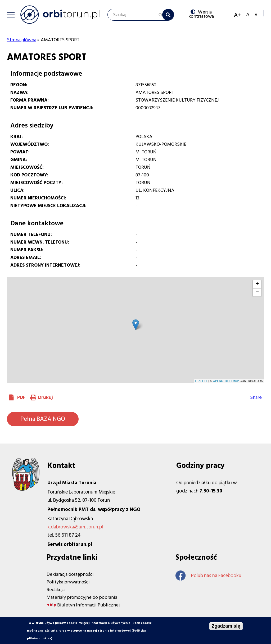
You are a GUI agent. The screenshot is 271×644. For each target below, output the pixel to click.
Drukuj (46, 397)
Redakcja (56, 590)
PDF (21, 397)
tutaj (54, 631)
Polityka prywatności (68, 582)
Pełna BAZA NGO (43, 419)
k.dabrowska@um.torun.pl (75, 527)
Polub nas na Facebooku (208, 576)
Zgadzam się (226, 626)
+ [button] (257, 284)
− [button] (257, 293)
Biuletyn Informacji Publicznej (88, 605)
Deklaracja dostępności (70, 574)
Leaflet (201, 381)
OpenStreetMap (226, 381)
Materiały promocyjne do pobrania (82, 597)
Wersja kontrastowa (201, 14)
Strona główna (22, 40)
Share (256, 397)
